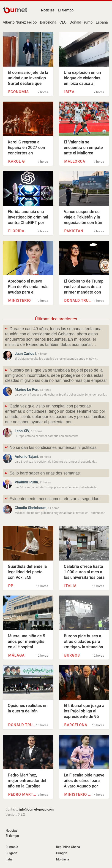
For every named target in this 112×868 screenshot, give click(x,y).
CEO (63, 22)
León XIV (22, 431)
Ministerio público (78, 794)
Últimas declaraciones (56, 319)
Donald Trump (81, 22)
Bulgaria (11, 853)
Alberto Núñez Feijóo (20, 22)
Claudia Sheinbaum (31, 508)
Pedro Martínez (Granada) (22, 794)
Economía (19, 92)
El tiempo (66, 10)
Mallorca (75, 161)
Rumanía (12, 847)
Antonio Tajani (26, 457)
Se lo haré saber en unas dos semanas (42, 474)
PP (11, 586)
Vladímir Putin (26, 482)
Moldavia (63, 859)
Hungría (62, 853)
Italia (71, 586)
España (102, 22)
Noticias (48, 10)
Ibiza (70, 92)
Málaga (16, 655)
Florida (16, 231)
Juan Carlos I (25, 354)
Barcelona (48, 22)
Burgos (72, 655)
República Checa (68, 847)
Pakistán (74, 231)
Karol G (17, 161)
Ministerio (20, 301)
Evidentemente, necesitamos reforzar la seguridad (52, 499)
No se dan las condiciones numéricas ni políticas (51, 448)
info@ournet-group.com (36, 809)
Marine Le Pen (26, 390)
